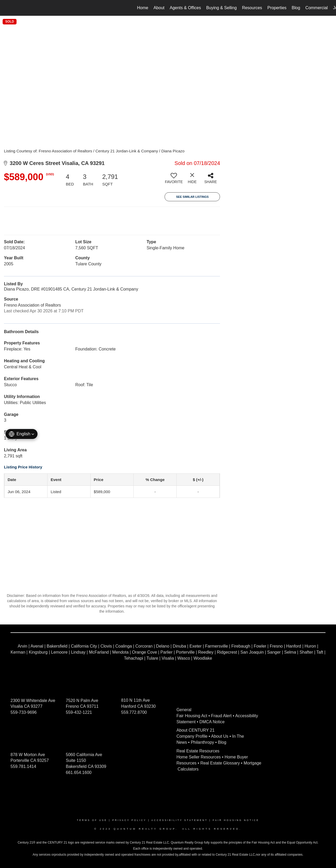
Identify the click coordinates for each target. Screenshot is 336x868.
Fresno (276, 646)
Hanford (294, 646)
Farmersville (216, 646)
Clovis (106, 646)
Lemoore (59, 652)
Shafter (306, 652)
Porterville (185, 652)
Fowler (260, 646)
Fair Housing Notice (236, 820)
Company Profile (192, 736)
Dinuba (179, 646)
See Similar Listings (192, 197)
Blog (296, 8)
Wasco (184, 658)
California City (84, 646)
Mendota (120, 652)
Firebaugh (241, 646)
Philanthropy (203, 742)
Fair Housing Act (192, 716)
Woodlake (203, 658)
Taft (320, 652)
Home (143, 8)
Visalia (168, 658)
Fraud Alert (221, 716)
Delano (163, 646)
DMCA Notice (212, 722)
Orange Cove (145, 652)
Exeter (196, 646)
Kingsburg (38, 652)
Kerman (18, 652)
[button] (22, 434)
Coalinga (124, 646)
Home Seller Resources (199, 757)
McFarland (99, 652)
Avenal (37, 646)
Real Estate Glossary (220, 763)
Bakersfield (57, 646)
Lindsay (78, 652)
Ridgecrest (227, 652)
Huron (310, 646)
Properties (277, 8)
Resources (252, 8)
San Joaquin (252, 652)
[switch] (174, 180)
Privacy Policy (129, 820)
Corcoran (144, 646)
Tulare (152, 658)
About (159, 8)
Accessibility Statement (180, 820)
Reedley (206, 652)
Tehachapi (133, 658)
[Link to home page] (7, 8)
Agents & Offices (185, 8)
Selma (290, 652)
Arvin (23, 646)
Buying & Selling (221, 8)
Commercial (316, 8)
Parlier (166, 652)
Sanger (274, 652)
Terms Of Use (92, 820)
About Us (220, 736)
